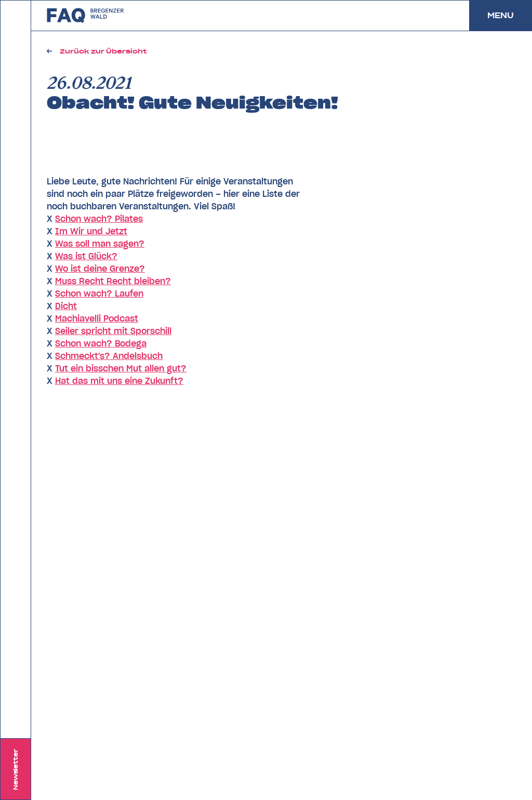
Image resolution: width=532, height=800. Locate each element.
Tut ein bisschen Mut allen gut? (121, 368)
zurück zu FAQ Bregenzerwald (86, 16)
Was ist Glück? (86, 256)
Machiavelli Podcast (97, 318)
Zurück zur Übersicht (103, 51)
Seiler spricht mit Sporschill (113, 331)
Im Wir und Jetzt (91, 231)
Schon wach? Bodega (101, 343)
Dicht (66, 306)
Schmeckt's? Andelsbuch (109, 356)
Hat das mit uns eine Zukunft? (119, 381)
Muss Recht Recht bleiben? (113, 281)
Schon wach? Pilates (99, 219)
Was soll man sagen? (100, 244)
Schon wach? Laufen (99, 294)
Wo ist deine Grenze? (100, 269)
